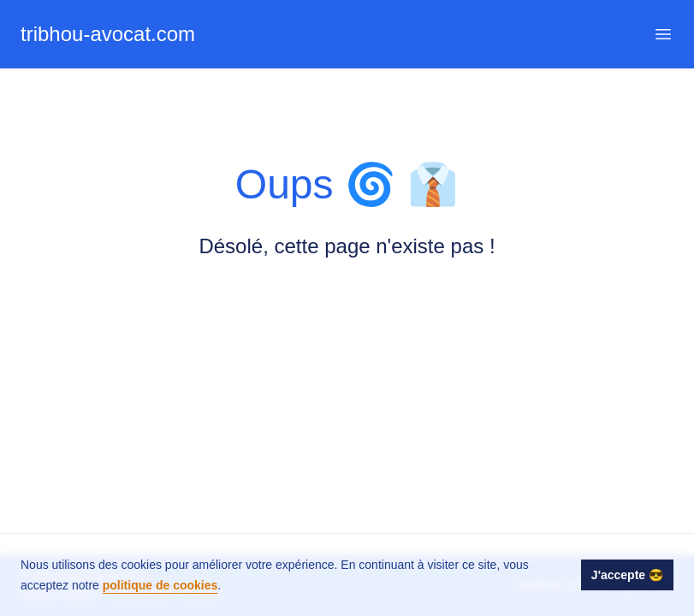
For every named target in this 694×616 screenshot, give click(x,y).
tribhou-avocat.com (108, 34)
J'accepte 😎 (627, 575)
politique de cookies (160, 585)
